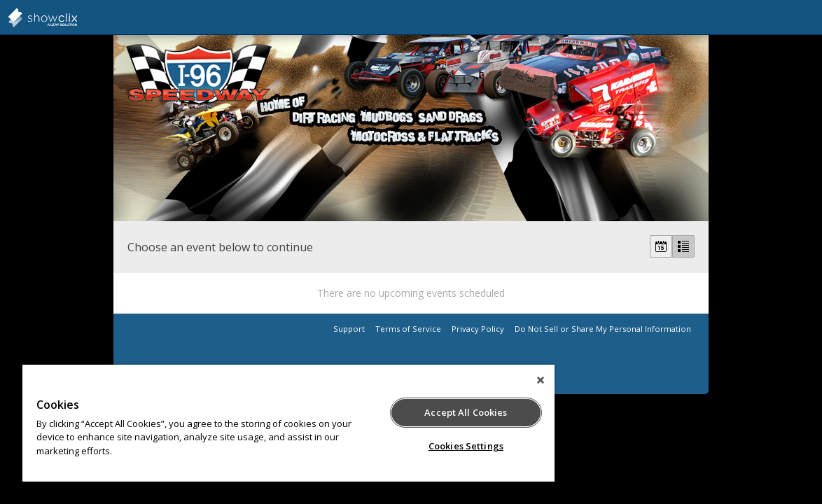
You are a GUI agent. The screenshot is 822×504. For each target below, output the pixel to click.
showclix (77, 17)
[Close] (485, 380)
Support (349, 329)
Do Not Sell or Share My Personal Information (603, 329)
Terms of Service (408, 329)
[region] (261, 423)
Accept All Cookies (419, 412)
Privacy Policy (478, 329)
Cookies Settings (419, 446)
